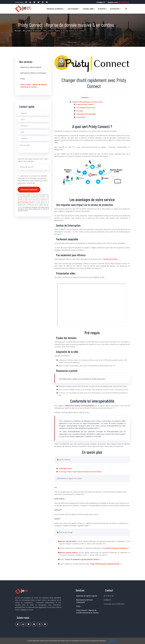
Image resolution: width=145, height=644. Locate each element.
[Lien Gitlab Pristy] (45, 624)
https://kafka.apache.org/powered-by (105, 564)
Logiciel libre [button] (88, 9)
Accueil (18, 30)
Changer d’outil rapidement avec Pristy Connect (87, 102)
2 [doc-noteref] (73, 247)
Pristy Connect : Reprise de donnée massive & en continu (34, 85)
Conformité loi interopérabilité (86, 114)
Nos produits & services (32, 30)
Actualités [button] (115, 9)
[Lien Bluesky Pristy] (34, 624)
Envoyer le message (29, 189)
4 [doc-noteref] (98, 514)
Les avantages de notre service (86, 107)
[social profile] (26, 2)
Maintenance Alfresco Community (33, 73)
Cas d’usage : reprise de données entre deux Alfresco (80, 471)
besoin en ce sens (111, 259)
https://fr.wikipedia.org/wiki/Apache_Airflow (82, 559)
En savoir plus (81, 117)
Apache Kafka (71, 541)
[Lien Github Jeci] (39, 624)
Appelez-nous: (118, 2)
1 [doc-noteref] (65, 229)
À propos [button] (102, 9)
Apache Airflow (72, 552)
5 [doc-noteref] (90, 525)
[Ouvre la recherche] (126, 9)
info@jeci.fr (99, 2)
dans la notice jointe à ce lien (25, 202)
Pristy (23, 79)
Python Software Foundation (116, 548)
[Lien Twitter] (18, 624)
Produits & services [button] (55, 9)
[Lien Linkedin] (23, 624)
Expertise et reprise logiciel (31, 67)
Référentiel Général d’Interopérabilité (80, 405)
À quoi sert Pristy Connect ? (85, 104)
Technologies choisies (65, 468)
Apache (62, 541)
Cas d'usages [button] (73, 9)
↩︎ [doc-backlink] (104, 543)
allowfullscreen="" (92, 305)
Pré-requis (79, 110)
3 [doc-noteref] (61, 509)
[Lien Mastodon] (28, 624)
